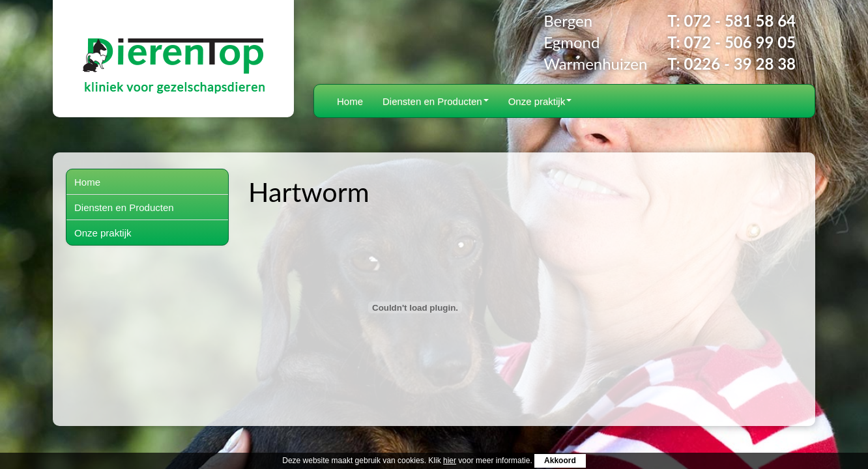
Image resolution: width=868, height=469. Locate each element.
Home (350, 101)
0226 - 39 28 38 (740, 64)
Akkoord (560, 461)
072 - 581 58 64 (740, 21)
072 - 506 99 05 (740, 42)
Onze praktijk (540, 101)
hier (450, 461)
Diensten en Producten (436, 101)
